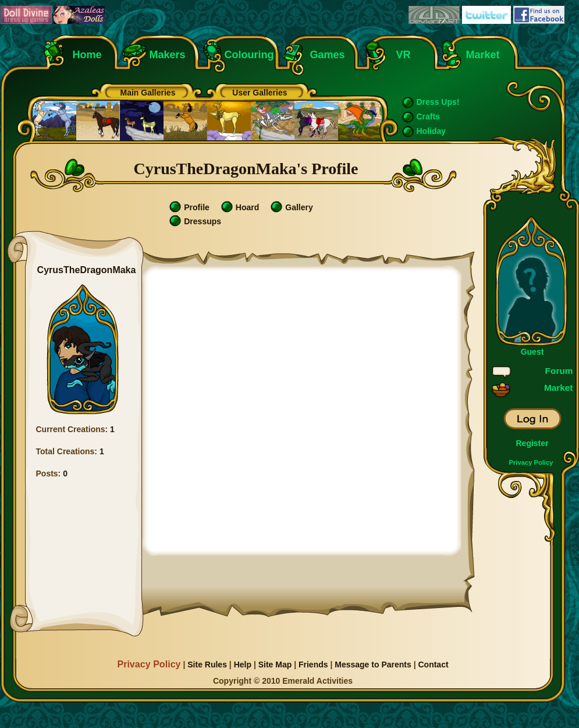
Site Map (275, 665)
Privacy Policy (531, 462)
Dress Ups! (438, 102)
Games (328, 55)
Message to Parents (373, 665)
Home (87, 55)
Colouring (249, 55)
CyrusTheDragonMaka (87, 270)
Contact (433, 665)
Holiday (431, 131)
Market (483, 55)
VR (401, 55)
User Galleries (260, 93)
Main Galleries (148, 93)
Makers (168, 55)
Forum (559, 371)
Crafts (428, 116)
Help (243, 665)
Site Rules (207, 665)
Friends (313, 665)
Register (532, 443)
